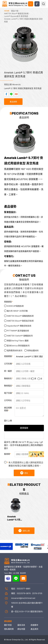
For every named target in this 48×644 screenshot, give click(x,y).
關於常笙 (8, 625)
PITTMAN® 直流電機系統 (17, 331)
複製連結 (16, 94)
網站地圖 (21, 629)
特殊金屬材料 (31, 350)
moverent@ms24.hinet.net (23, 598)
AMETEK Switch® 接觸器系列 (18, 336)
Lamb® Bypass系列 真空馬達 (16, 16)
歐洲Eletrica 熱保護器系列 (17, 346)
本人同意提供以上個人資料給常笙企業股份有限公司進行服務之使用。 (24, 464)
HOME (7, 11)
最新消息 (21, 625)
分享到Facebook (6, 94)
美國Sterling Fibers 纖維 (16, 341)
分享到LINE (11, 94)
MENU (31, 4)
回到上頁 (24, 531)
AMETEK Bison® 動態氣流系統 (16, 13)
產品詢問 (13, 102)
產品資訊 (34, 629)
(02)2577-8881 (24, 589)
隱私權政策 (9, 629)
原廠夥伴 (34, 625)
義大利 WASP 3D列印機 (16, 311)
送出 (24, 473)
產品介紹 (15, 11)
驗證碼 (7, 454)
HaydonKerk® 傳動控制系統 (18, 326)
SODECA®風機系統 (14, 306)
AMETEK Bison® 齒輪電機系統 (19, 316)
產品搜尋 (43, 4)
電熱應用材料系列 (13, 350)
